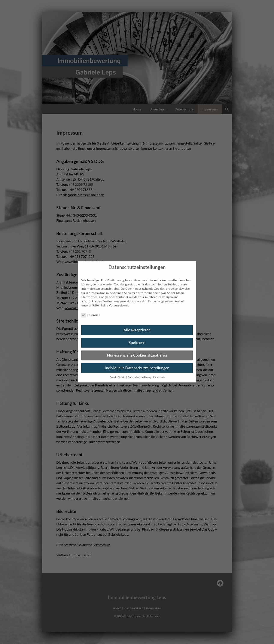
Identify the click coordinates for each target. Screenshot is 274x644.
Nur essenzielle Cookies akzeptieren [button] (137, 352)
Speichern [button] (137, 339)
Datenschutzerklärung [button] (140, 374)
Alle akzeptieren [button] (137, 327)
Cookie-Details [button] (118, 374)
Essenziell (91, 312)
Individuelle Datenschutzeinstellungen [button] (137, 364)
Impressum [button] (159, 374)
